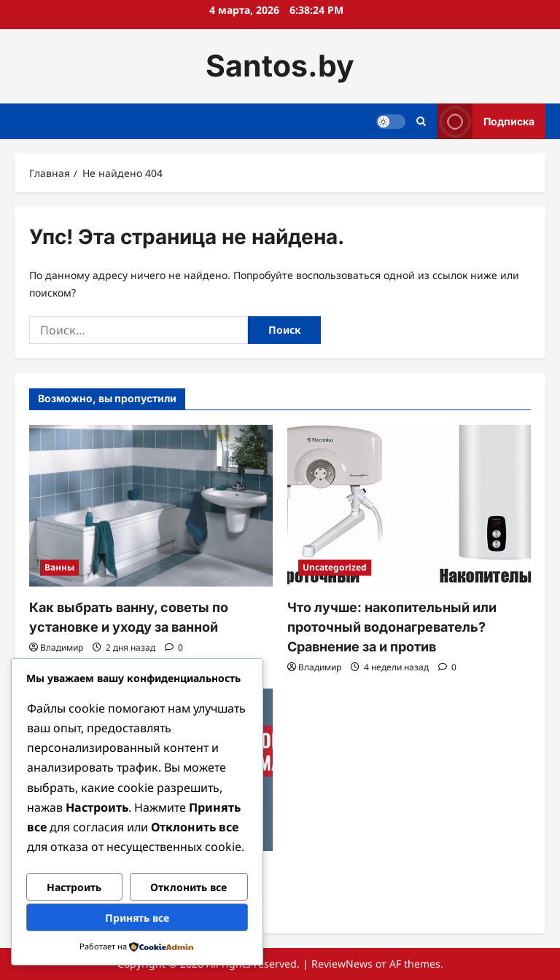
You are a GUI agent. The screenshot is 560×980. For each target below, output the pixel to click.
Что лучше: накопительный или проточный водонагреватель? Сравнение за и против (392, 627)
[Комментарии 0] (174, 647)
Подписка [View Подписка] (486, 121)
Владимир (62, 647)
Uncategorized (335, 567)
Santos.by (280, 66)
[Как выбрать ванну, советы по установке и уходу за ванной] (151, 506)
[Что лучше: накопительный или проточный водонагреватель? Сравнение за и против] (409, 506)
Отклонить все (188, 887)
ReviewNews (342, 964)
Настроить (74, 887)
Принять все (137, 918)
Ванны (59, 567)
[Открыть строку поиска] (421, 121)
